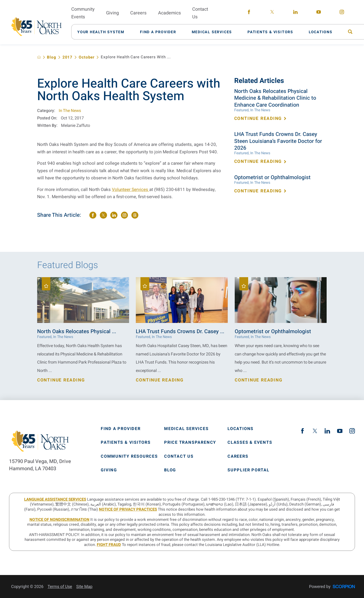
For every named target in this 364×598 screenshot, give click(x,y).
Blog (52, 57)
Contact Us (179, 457)
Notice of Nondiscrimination (59, 520)
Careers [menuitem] (138, 13)
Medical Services (186, 429)
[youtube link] (318, 13)
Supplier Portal (249, 470)
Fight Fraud (109, 545)
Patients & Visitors (126, 443)
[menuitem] (104, 32)
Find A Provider (121, 429)
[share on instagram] (124, 215)
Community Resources (129, 457)
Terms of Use (60, 586)
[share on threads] (135, 215)
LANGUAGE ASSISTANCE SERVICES (55, 499)
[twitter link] (272, 13)
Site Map (84, 586)
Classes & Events (250, 443)
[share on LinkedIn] (114, 215)
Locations (240, 429)
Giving (109, 470)
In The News (70, 111)
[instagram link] (342, 13)
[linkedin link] (295, 13)
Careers (238, 457)
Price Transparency (190, 443)
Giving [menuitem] (112, 13)
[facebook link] (249, 13)
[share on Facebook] (93, 215)
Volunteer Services (131, 190)
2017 (68, 57)
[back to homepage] (39, 57)
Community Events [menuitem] (83, 13)
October (87, 57)
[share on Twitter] (103, 215)
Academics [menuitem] (169, 13)
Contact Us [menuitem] (200, 13)
